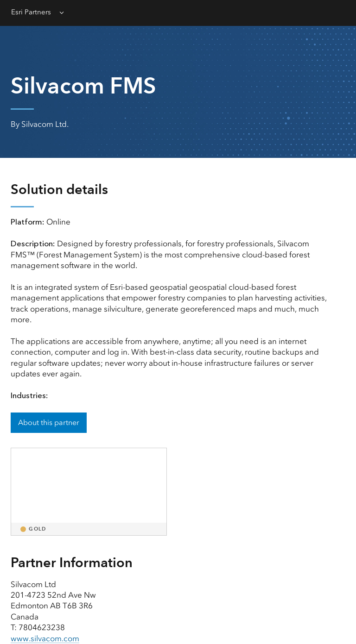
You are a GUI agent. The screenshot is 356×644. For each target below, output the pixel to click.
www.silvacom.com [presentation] (45, 638)
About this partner (49, 422)
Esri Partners (31, 12)
